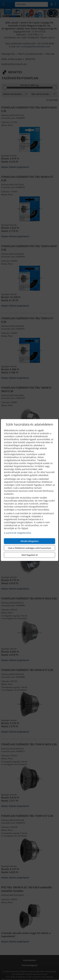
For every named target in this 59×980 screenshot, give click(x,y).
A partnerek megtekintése (18, 533)
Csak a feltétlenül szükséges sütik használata (29, 548)
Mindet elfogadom (30, 541)
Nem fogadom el (30, 555)
